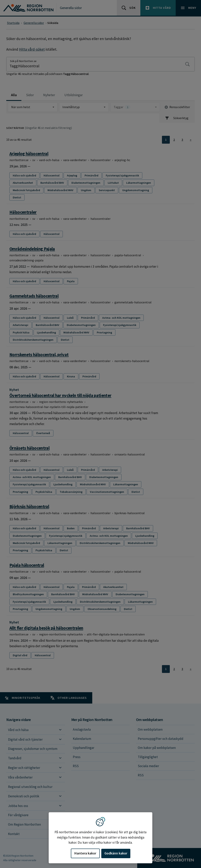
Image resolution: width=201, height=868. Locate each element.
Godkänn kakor (116, 853)
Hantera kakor (85, 853)
